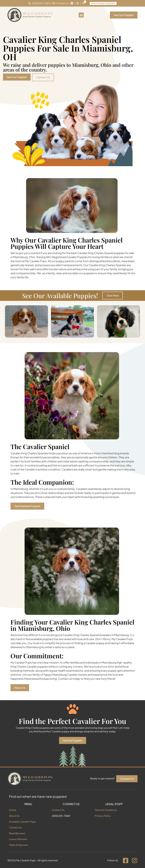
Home (13, 810)
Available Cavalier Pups (22, 822)
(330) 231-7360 (61, 816)
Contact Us (15, 827)
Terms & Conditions (106, 810)
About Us (14, 816)
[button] (81, 15)
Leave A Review (18, 839)
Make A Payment (18, 845)
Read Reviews (17, 833)
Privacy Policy (103, 816)
